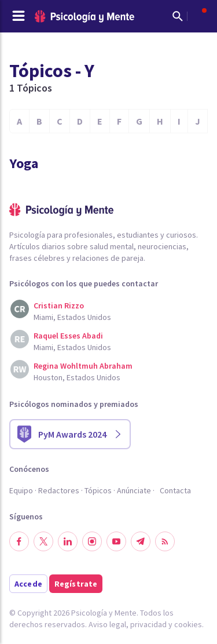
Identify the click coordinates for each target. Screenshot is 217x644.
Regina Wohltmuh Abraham (83, 366)
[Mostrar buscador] (178, 16)
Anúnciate (134, 490)
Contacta (175, 490)
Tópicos (98, 490)
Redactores (59, 490)
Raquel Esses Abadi (68, 336)
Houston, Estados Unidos (77, 377)
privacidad (148, 624)
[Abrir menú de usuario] (198, 16)
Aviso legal (107, 624)
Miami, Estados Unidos (72, 317)
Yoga (24, 163)
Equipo (21, 490)
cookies (188, 624)
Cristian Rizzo (59, 305)
